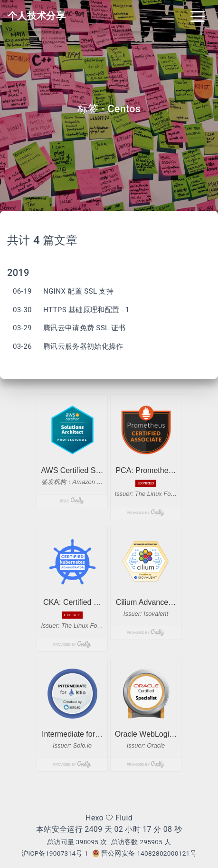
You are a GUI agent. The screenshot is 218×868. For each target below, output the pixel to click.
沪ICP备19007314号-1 (55, 853)
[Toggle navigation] (198, 16)
